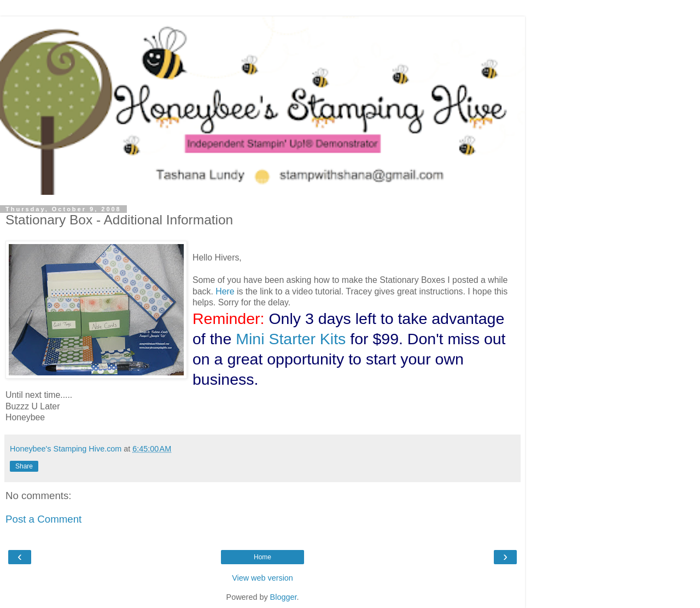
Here (225, 291)
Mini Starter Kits (291, 339)
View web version (262, 578)
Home (262, 557)
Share (24, 466)
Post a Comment (43, 519)
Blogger (284, 597)
